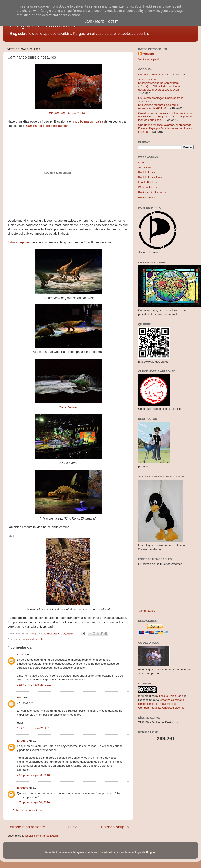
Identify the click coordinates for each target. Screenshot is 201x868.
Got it (113, 22)
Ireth (20, 654)
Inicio (73, 827)
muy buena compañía (88, 121)
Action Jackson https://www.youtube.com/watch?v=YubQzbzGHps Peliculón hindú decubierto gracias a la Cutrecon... (160, 85)
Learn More (94, 22)
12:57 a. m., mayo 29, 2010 (34, 685)
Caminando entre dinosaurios (46, 126)
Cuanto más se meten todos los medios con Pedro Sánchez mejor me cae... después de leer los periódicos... (166, 117)
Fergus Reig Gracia (171, 696)
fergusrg (23, 741)
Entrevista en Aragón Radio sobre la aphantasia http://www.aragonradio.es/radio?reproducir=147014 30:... (161, 103)
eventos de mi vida (33, 639)
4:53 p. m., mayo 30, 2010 (33, 775)
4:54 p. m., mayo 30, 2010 (33, 802)
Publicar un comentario (27, 810)
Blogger (151, 852)
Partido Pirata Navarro (152, 177)
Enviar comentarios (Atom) (42, 836)
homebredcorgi (108, 852)
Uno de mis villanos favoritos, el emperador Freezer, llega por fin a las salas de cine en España (165, 128)
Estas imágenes (19, 242)
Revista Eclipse (148, 197)
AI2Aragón (145, 168)
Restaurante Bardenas (152, 192)
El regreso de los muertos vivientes (160, 564)
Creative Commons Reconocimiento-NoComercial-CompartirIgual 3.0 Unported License (161, 704)
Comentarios (147, 611)
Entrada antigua (115, 827)
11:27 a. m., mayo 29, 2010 (34, 728)
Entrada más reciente (26, 827)
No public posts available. (154, 75)
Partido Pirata (147, 172)
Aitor (20, 698)
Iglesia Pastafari (148, 182)
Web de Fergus (148, 187)
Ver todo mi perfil (149, 59)
